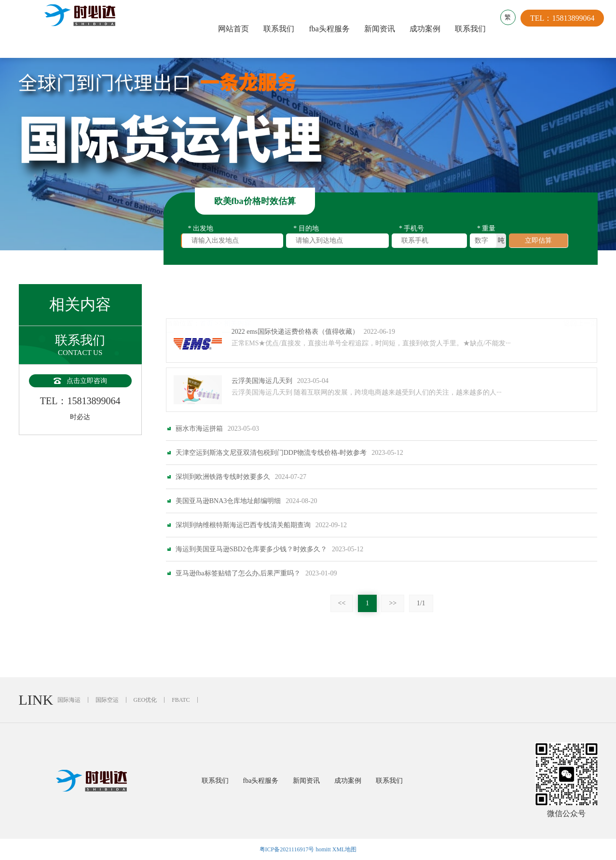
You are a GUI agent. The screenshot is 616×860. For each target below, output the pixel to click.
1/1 (421, 603)
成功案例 (427, 29)
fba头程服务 (331, 29)
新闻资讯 (382, 29)
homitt (323, 849)
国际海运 (69, 700)
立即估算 (538, 242)
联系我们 (281, 29)
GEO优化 (145, 700)
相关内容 (237, 300)
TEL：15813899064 (567, 29)
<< (342, 603)
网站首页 (236, 29)
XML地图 (345, 849)
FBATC (181, 700)
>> (393, 603)
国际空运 (107, 700)
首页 (206, 300)
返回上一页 (580, 300)
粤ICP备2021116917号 (287, 849)
